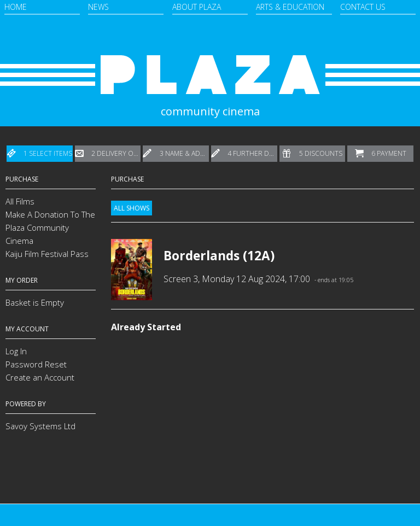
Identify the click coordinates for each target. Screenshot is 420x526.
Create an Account (40, 377)
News (98, 7)
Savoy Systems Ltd (40, 426)
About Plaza (197, 7)
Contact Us (363, 7)
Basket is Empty (35, 302)
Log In (16, 351)
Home (16, 7)
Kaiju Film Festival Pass (47, 254)
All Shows (132, 208)
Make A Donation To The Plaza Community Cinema (50, 227)
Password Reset (36, 364)
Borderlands (202, 256)
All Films (20, 201)
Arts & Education (290, 7)
